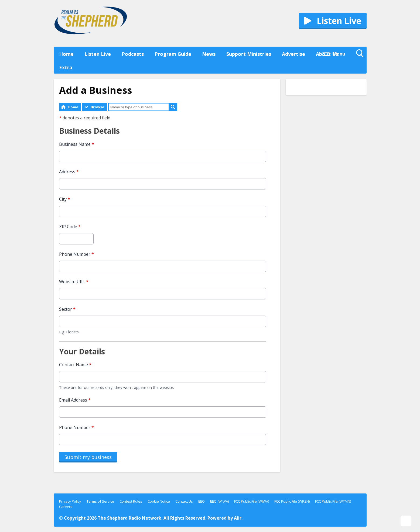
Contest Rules (131, 501)
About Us (327, 54)
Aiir (238, 518)
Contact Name (75, 365)
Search (173, 107)
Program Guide (173, 54)
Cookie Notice (159, 501)
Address (69, 172)
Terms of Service (100, 501)
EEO (202, 501)
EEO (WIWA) (219, 501)
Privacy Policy (70, 501)
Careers (66, 507)
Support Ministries (249, 54)
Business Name (77, 144)
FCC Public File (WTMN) (333, 501)
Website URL (74, 282)
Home (66, 54)
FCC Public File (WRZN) (292, 501)
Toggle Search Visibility (361, 55)
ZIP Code (70, 227)
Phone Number (76, 254)
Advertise (293, 54)
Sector (67, 309)
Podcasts (133, 54)
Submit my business (88, 457)
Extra (66, 67)
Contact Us (184, 501)
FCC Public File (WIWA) (252, 501)
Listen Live (98, 54)
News (209, 54)
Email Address (75, 400)
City (65, 199)
